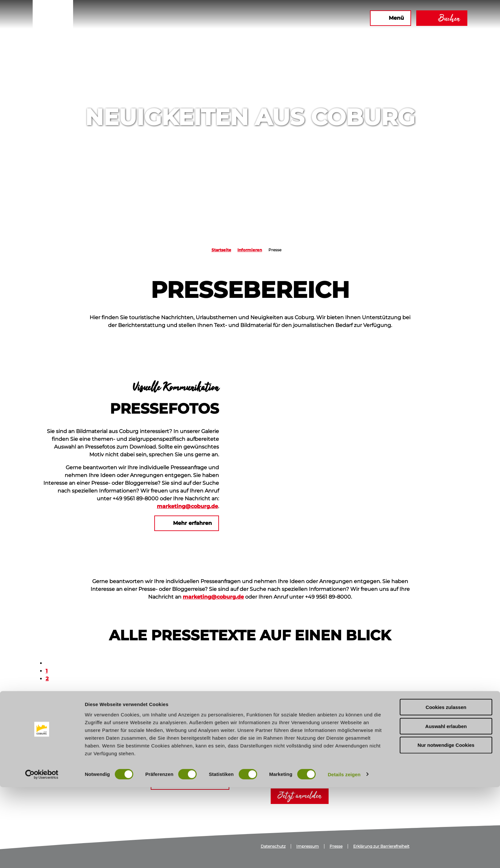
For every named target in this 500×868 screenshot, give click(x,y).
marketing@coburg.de (187, 506)
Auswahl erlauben (446, 807)
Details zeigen (344, 855)
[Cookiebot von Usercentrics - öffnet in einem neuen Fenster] (42, 855)
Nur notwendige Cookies (446, 826)
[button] (295, 18)
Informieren (250, 250)
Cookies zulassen (446, 788)
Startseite (221, 250)
